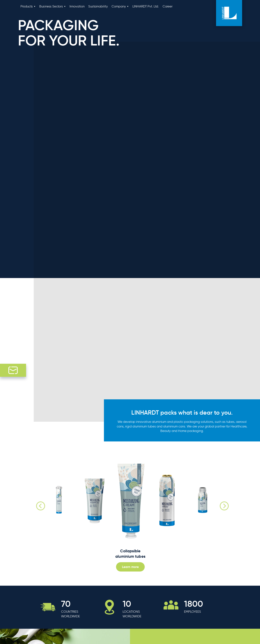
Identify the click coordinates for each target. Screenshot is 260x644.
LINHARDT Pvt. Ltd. (146, 6)
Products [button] (27, 6)
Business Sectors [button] (51, 6)
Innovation (77, 6)
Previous (36, 501)
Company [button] (119, 6)
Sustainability (98, 6)
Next (220, 501)
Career (168, 6)
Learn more (130, 567)
